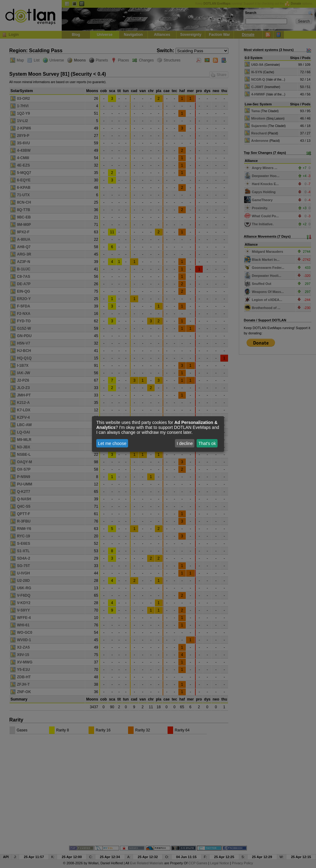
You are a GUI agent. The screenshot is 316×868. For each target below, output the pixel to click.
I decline (185, 443)
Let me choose (112, 443)
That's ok (207, 443)
